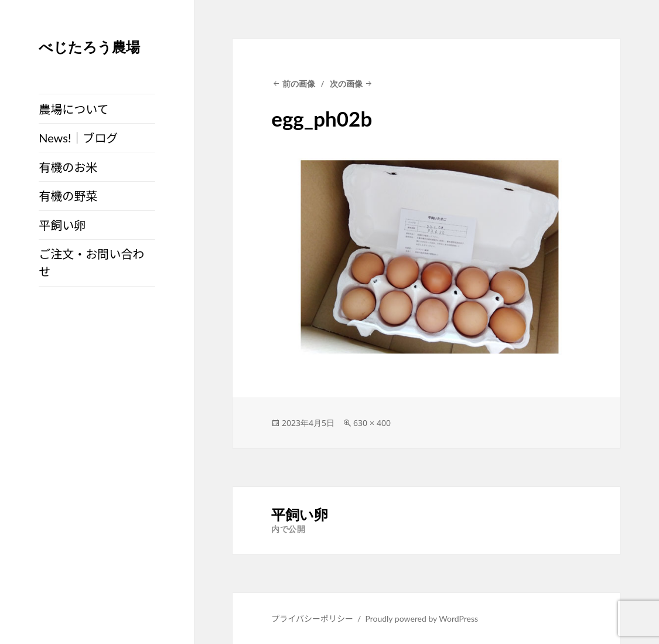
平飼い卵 (62, 225)
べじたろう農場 (89, 47)
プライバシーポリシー (312, 619)
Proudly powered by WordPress (421, 619)
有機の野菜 (68, 196)
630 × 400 (372, 423)
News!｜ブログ (78, 138)
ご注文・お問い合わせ (91, 263)
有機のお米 (68, 167)
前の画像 (299, 84)
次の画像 (346, 84)
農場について (74, 109)
